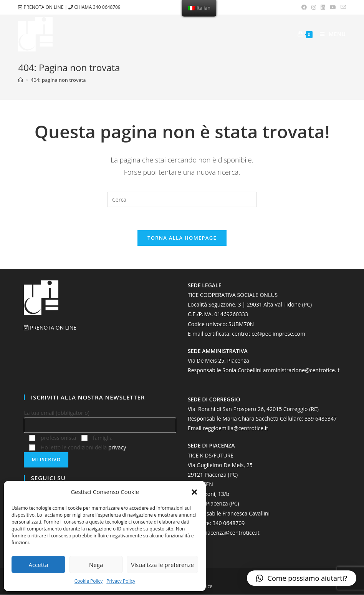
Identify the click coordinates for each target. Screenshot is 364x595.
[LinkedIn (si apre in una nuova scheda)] (323, 7)
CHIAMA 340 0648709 (94, 7)
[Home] (21, 80)
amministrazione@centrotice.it (301, 370)
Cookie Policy (89, 581)
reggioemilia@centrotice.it (235, 428)
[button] (194, 492)
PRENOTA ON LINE (41, 7)
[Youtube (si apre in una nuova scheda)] (333, 7)
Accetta (38, 565)
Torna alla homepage (182, 238)
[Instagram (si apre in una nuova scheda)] (314, 7)
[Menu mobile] (330, 34)
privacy (117, 447)
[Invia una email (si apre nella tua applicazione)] (342, 7)
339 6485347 (321, 418)
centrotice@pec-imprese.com (269, 334)
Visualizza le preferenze (162, 565)
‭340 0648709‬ (229, 523)
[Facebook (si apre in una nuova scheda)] (304, 7)
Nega (96, 565)
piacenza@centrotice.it (231, 533)
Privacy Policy (121, 581)
